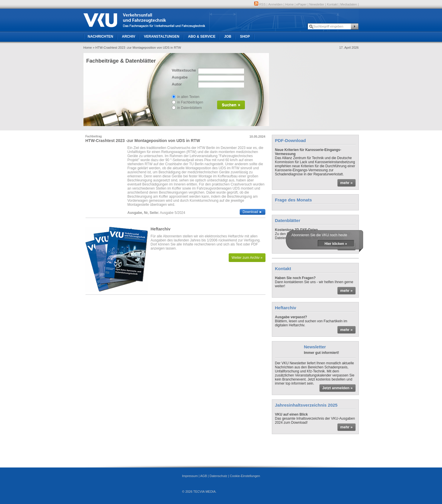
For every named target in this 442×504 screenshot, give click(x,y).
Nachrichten (101, 37)
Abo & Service (202, 37)
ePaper (301, 4)
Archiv (129, 37)
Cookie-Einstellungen (245, 476)
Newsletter (317, 4)
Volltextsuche (183, 70)
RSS (260, 4)
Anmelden (276, 4)
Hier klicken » (336, 244)
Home (289, 4)
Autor (177, 84)
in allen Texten (189, 97)
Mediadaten (349, 4)
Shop (245, 37)
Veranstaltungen (162, 37)
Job (228, 37)
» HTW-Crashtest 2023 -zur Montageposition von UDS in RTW (137, 48)
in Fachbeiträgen (190, 102)
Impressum (190, 476)
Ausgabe (180, 77)
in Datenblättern (190, 108)
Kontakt (332, 4)
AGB (204, 476)
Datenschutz (218, 476)
